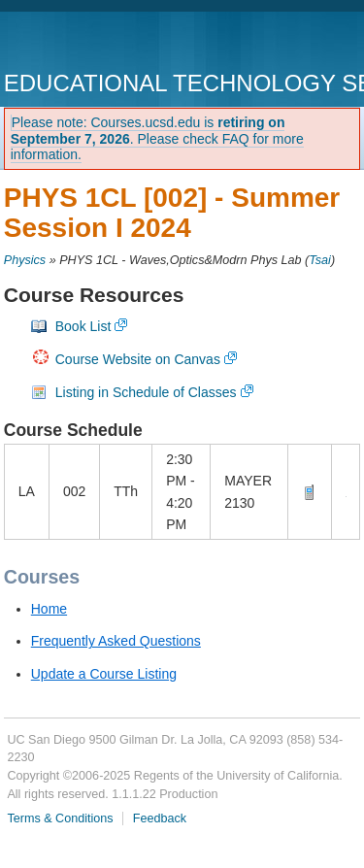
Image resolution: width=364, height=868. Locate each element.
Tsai (320, 260)
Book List (83, 326)
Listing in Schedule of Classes (146, 392)
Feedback (160, 818)
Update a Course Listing (104, 674)
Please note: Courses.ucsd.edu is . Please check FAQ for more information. (157, 139)
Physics (25, 260)
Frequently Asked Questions (116, 641)
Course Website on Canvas (138, 359)
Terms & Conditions (60, 818)
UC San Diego (115, 43)
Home (49, 609)
